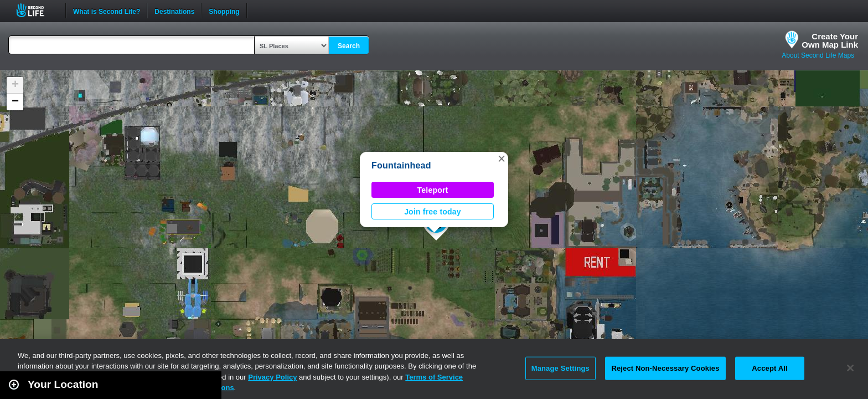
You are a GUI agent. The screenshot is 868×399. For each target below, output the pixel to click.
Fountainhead (401, 165)
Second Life (36, 10)
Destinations (174, 11)
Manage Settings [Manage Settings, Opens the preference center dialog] (560, 368)
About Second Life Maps (818, 55)
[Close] (850, 368)
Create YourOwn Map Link (830, 40)
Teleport (433, 190)
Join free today (433, 212)
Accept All (769, 368)
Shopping (224, 11)
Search (349, 46)
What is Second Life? (107, 11)
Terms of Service (434, 377)
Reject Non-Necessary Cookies (665, 368)
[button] (502, 158)
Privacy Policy (272, 377)
